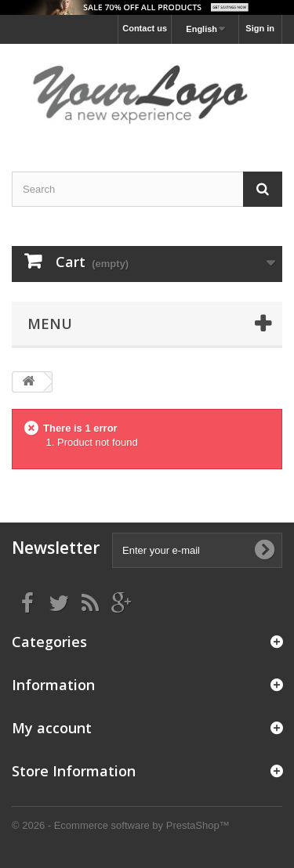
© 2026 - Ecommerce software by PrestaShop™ (121, 825)
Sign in (260, 28)
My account (52, 728)
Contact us (145, 28)
